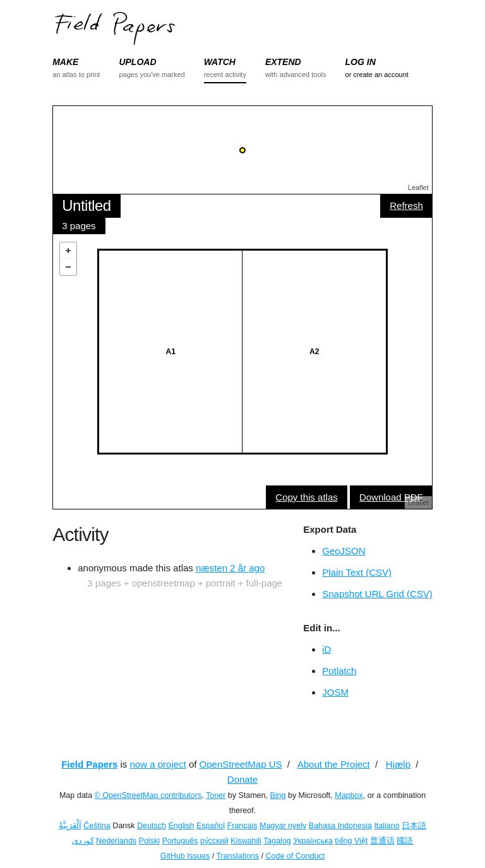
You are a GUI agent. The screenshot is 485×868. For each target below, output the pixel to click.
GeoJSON (344, 551)
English (181, 826)
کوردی (83, 841)
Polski (149, 841)
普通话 (382, 841)
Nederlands (116, 841)
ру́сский (214, 841)
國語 (405, 841)
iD (326, 649)
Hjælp (398, 764)
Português (180, 841)
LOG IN (361, 62)
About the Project (334, 764)
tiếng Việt (351, 841)
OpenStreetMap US (241, 764)
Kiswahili (246, 841)
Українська (313, 841)
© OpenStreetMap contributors (148, 795)
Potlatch (339, 671)
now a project (158, 764)
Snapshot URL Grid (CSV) (377, 594)
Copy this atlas (306, 497)
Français (242, 826)
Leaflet (418, 187)
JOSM (335, 692)
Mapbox (349, 795)
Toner (216, 795)
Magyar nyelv (283, 826)
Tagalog (277, 841)
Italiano (386, 826)
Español (211, 826)
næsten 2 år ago (230, 568)
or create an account (377, 74)
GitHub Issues (185, 856)
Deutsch (152, 826)
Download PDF (391, 497)
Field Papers (89, 764)
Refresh (406, 205)
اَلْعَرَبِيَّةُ (70, 826)
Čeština (97, 826)
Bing (278, 795)
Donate (242, 779)
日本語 (414, 826)
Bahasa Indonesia (340, 826)
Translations (237, 856)
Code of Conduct (295, 856)
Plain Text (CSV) (357, 572)
